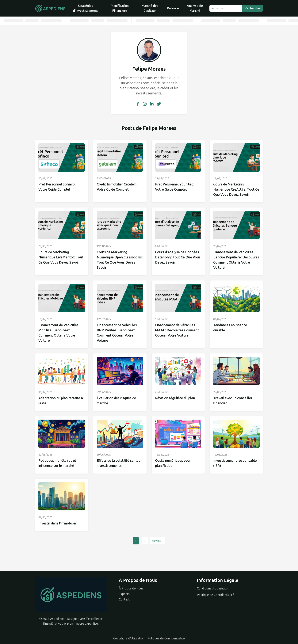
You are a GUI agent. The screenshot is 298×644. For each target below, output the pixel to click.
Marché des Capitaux (150, 8)
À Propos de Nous (131, 588)
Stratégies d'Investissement (86, 8)
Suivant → (158, 541)
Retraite (173, 8)
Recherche (252, 8)
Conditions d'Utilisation (212, 588)
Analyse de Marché (195, 8)
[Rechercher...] (225, 8)
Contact (124, 599)
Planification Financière (120, 8)
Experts (124, 594)
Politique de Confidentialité (216, 595)
